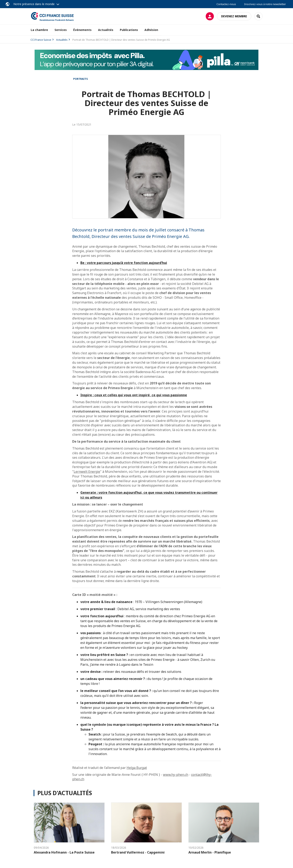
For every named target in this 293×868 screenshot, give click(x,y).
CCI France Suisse (41, 40)
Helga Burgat (137, 768)
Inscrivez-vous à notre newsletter (265, 4)
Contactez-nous (226, 4)
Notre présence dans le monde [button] (34, 4)
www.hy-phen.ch (176, 775)
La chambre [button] (39, 30)
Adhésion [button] (151, 30)
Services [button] (61, 30)
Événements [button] (82, 30)
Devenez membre (234, 16)
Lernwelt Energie (87, 472)
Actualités (106, 30)
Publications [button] (129, 30)
